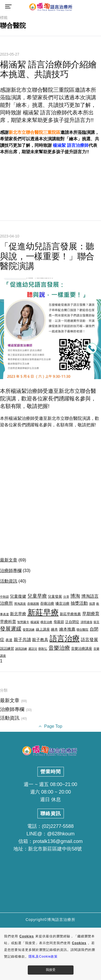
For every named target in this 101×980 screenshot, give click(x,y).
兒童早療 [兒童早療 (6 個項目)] (37, 596)
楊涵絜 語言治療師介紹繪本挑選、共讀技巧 (48, 69)
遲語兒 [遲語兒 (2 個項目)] (33, 649)
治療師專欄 (11, 571)
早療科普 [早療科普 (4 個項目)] (8, 622)
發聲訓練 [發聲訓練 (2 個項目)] (29, 629)
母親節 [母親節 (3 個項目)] (59, 622)
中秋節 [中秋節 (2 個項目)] (4, 597)
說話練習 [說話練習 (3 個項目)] (7, 649)
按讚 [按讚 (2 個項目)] (92, 604)
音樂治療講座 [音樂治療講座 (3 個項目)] (82, 649)
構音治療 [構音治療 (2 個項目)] (46, 622)
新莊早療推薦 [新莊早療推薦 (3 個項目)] (70, 614)
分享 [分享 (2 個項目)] (66, 597)
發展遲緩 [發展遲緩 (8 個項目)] (11, 629)
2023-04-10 (10, 236)
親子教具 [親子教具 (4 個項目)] (40, 640)
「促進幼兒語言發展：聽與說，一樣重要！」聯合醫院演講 (47, 256)
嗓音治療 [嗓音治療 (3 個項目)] (62, 603)
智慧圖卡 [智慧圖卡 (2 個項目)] (23, 622)
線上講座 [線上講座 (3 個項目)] (43, 629)
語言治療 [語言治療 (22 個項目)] (65, 639)
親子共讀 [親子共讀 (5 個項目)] (22, 639)
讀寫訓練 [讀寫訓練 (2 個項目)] (21, 649)
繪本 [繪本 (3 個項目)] (54, 629)
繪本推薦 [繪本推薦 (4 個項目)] (67, 629)
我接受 (51, 970)
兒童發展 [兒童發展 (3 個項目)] (55, 596)
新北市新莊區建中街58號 (55, 849)
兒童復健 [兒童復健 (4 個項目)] (18, 596)
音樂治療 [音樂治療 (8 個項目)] (59, 648)
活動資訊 (9, 581)
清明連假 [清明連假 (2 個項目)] (86, 622)
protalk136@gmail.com (58, 841)
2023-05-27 (10, 54)
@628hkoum (61, 834)
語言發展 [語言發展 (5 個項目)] (89, 639)
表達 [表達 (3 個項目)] (9, 640)
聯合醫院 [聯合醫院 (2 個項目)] (82, 629)
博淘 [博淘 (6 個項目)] (75, 596)
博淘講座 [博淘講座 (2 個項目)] (20, 604)
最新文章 (9, 560)
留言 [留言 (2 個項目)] (96, 622)
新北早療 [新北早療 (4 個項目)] (18, 614)
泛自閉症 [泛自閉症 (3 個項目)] (72, 622)
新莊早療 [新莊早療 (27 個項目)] (43, 612)
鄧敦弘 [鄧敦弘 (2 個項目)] (43, 649)
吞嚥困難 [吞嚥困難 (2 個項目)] (33, 604)
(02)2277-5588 (58, 826)
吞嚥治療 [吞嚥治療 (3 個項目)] (47, 603)
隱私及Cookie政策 (43, 957)
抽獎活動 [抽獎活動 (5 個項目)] (79, 603)
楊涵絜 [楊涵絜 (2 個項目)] (35, 622)
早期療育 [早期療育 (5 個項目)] (91, 614)
